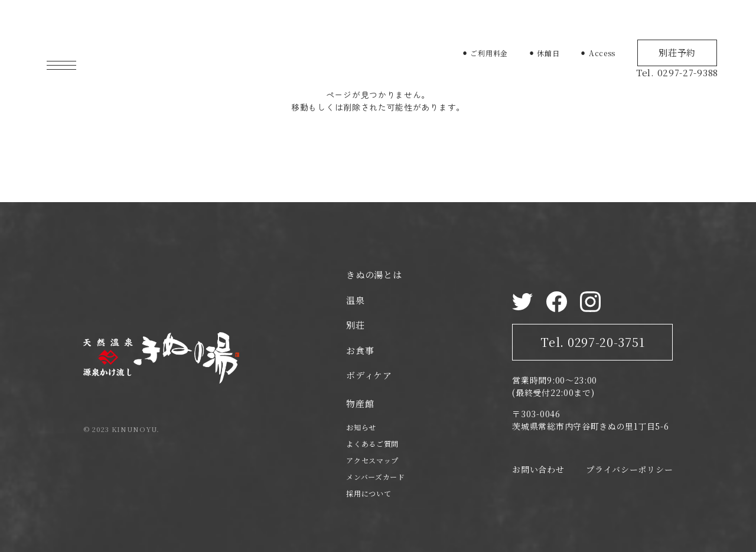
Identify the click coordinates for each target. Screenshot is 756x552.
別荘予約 (677, 52)
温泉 (355, 300)
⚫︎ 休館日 (544, 53)
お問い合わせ (538, 469)
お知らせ (361, 427)
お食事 (360, 350)
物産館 (360, 403)
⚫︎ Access (598, 53)
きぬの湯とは (374, 275)
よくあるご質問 (372, 444)
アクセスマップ (372, 460)
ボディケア (369, 375)
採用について (369, 493)
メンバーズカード (376, 477)
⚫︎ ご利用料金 (485, 53)
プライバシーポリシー (629, 469)
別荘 (355, 325)
